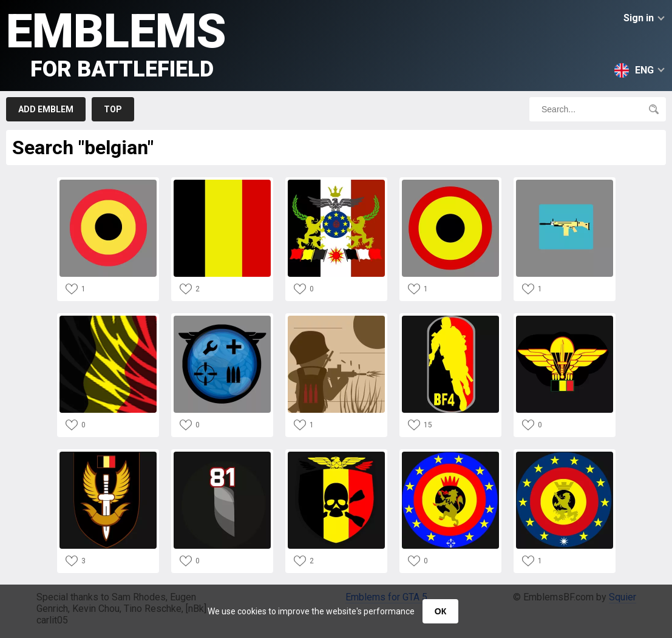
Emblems (116, 43)
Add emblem (46, 109)
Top (113, 109)
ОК (440, 611)
